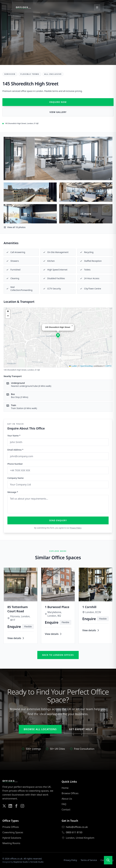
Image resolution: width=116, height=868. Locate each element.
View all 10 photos (15, 227)
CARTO (108, 366)
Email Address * (15, 450)
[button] (58, 335)
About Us (67, 799)
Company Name (15, 478)
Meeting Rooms (11, 843)
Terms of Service (89, 860)
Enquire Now (58, 102)
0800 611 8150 (74, 832)
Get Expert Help (81, 729)
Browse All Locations (40, 729)
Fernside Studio (37, 862)
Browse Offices (70, 793)
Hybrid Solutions (12, 838)
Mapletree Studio (21, 862)
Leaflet (73, 366)
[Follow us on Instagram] (22, 806)
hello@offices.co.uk (77, 827)
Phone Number (15, 464)
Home (65, 788)
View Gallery (58, 112)
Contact (66, 810)
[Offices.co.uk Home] (23, 7)
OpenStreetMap (86, 366)
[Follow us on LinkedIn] (10, 806)
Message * (13, 492)
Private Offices (11, 827)
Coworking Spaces (13, 832)
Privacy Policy (76, 528)
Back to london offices (58, 655)
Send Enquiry (58, 520)
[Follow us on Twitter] (4, 806)
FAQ (64, 804)
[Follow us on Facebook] (16, 806)
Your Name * (14, 436)
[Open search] (108, 860)
